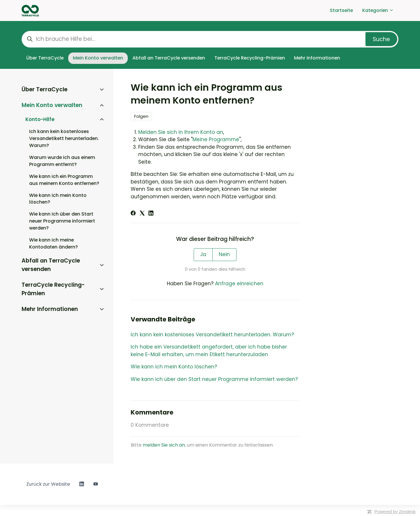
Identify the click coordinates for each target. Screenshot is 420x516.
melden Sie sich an (164, 445)
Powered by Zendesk (395, 511)
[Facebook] (133, 214)
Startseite (341, 10)
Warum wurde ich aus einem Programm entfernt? (62, 161)
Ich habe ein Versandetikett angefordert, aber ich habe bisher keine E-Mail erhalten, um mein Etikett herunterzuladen (209, 351)
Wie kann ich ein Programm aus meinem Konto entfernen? (64, 180)
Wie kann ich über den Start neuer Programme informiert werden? (214, 379)
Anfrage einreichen (239, 284)
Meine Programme (216, 139)
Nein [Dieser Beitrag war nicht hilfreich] (224, 254)
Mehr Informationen (317, 58)
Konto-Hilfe (40, 119)
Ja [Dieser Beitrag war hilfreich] (203, 254)
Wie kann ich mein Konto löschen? (174, 367)
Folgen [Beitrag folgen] (141, 116)
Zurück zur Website (48, 484)
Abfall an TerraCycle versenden (169, 58)
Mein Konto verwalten (98, 58)
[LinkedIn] (151, 214)
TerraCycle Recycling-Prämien (250, 58)
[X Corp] (142, 214)
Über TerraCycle (45, 58)
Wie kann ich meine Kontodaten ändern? (54, 243)
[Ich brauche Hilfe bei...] (210, 39)
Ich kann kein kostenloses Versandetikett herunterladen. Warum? (212, 335)
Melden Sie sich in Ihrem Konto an (181, 132)
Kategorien (378, 10)
